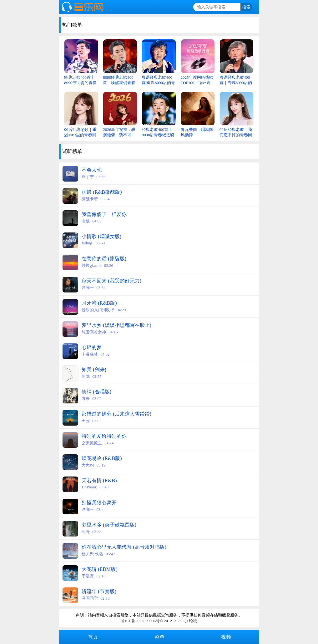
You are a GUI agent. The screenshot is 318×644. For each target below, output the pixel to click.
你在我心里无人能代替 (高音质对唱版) (124, 547)
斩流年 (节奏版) (99, 591)
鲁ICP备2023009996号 (140, 621)
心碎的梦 (92, 347)
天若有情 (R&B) (99, 480)
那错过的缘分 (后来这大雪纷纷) (116, 414)
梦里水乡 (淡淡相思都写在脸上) (116, 325)
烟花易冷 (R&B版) (102, 458)
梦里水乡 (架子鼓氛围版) (109, 525)
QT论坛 (190, 621)
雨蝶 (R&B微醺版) (102, 192)
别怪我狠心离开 (99, 503)
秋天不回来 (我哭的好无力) (111, 281)
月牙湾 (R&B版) (99, 303)
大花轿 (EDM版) (99, 569)
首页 (92, 637)
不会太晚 (92, 170)
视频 (225, 637)
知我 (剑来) (94, 369)
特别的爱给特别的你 (104, 436)
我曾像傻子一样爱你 (104, 214)
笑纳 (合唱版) (96, 392)
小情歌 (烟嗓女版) (101, 236)
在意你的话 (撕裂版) (104, 259)
